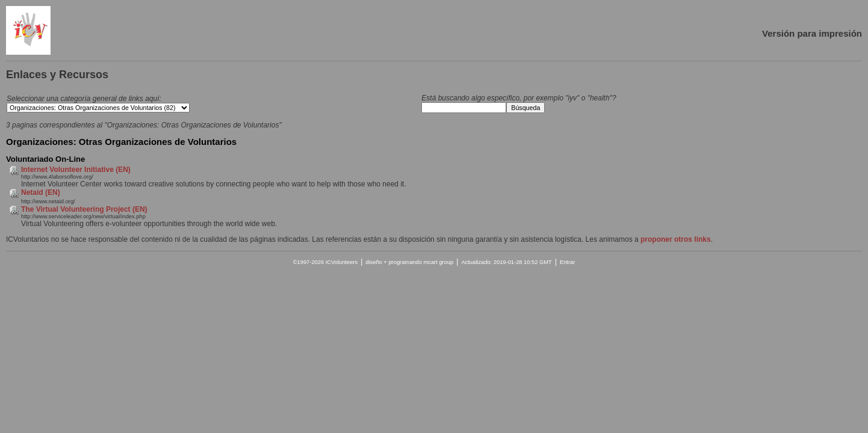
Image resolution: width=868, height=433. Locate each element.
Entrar (567, 262)
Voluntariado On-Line (45, 159)
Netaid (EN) (41, 192)
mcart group (438, 262)
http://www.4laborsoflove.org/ (57, 177)
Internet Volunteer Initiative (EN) (76, 170)
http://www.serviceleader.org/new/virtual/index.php (83, 216)
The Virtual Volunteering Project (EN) (84, 209)
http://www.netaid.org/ (48, 201)
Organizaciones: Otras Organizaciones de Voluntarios (121, 142)
